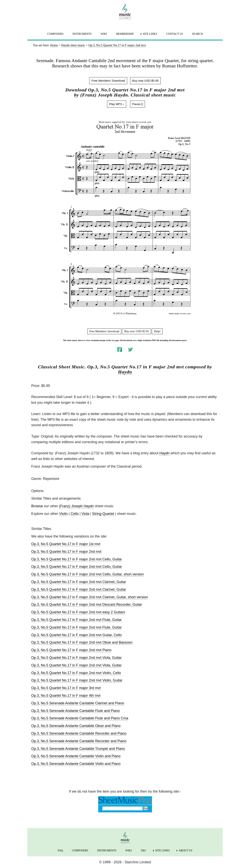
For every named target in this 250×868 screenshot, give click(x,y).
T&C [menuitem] (143, 851)
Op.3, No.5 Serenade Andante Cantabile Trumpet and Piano (78, 749)
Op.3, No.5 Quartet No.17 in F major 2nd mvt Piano (71, 650)
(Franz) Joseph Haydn (76, 506)
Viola (85, 514)
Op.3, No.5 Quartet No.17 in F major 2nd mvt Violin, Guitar (77, 680)
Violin (63, 514)
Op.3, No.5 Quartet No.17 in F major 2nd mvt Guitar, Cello (76, 635)
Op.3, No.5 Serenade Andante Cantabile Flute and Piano (75, 711)
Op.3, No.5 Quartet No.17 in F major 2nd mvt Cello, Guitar (77, 559)
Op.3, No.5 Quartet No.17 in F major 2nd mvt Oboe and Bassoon (82, 642)
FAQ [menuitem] (60, 851)
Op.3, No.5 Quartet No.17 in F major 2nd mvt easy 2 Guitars (78, 612)
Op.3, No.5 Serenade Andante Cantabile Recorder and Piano (79, 733)
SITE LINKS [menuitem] (150, 34)
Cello (75, 514)
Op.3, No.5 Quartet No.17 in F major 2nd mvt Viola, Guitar (76, 658)
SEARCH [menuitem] (197, 34)
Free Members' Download (108, 81)
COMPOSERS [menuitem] (55, 34)
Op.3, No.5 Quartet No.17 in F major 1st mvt (66, 544)
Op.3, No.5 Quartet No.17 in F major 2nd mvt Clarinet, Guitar (79, 582)
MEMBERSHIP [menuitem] (125, 34)
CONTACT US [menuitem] (175, 34)
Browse (37, 506)
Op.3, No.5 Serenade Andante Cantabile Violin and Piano (76, 756)
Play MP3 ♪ (117, 104)
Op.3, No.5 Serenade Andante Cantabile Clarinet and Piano (78, 703)
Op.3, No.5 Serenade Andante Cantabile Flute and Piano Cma (80, 718)
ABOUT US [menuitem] (185, 851)
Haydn (125, 372)
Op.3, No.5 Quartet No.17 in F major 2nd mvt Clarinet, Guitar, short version (90, 597)
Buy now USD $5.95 (145, 81)
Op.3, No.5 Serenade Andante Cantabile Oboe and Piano (76, 726)
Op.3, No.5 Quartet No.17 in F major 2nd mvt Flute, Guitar (76, 620)
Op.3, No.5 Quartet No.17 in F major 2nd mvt (66, 552)
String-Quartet (103, 514)
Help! (157, 331)
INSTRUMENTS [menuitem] (82, 34)
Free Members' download (104, 331)
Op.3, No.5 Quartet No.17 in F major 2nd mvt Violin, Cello (76, 673)
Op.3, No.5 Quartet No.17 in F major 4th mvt (66, 696)
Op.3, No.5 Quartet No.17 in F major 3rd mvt (66, 688)
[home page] (125, 12)
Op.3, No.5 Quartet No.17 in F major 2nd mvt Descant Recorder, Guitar (87, 605)
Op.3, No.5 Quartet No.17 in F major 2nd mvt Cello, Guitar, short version (87, 574)
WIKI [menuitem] (104, 34)
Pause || (138, 104)
